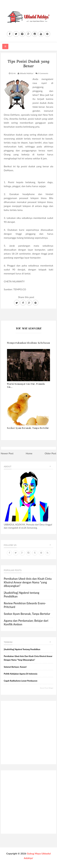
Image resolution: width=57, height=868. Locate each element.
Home (29, 453)
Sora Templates (26, 863)
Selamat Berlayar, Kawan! (15, 667)
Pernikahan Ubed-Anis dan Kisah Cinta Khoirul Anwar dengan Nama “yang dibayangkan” (28, 582)
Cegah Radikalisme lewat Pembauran (21, 681)
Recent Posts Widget (47, 688)
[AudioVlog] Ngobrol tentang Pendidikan (22, 649)
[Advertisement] (28, 733)
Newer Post (7, 453)
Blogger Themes (47, 863)
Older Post (50, 453)
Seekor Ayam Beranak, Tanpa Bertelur (27, 614)
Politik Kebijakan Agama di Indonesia (21, 674)
